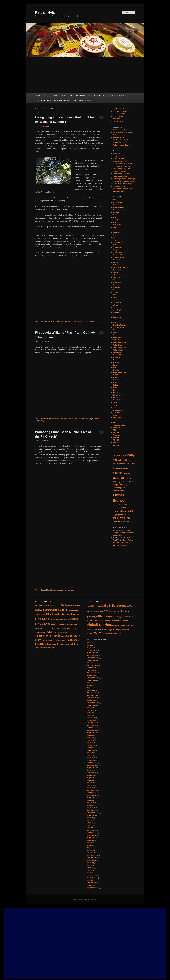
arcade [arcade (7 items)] (119, 455)
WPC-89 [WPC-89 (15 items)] (47, 648)
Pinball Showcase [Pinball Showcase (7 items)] (62, 632)
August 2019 (91, 733)
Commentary (118, 247)
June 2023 (90, 663)
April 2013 (90, 848)
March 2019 (91, 743)
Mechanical (117, 302)
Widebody (117, 430)
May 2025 (90, 645)
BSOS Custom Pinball (43, 101)
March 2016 (91, 788)
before (43, 419)
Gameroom (117, 287)
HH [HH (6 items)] (130, 478)
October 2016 (92, 775)
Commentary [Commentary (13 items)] (73, 610)
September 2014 (93, 813)
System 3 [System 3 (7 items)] (50, 640)
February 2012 (92, 875)
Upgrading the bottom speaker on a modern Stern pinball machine (123, 189)
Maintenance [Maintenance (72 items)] (57, 624)
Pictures (116, 335)
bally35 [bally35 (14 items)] (118, 460)
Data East (116, 260)
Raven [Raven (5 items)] (124, 508)
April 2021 (90, 688)
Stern (115, 388)
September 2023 (93, 658)
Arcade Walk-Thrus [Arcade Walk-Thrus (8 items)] (49, 606)
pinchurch (60, 590)
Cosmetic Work (118, 255)
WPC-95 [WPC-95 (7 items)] (53, 648)
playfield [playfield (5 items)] (124, 505)
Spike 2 (116, 385)
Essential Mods (118, 270)
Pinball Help (45, 12)
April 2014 (90, 825)
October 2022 (92, 668)
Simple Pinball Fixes (120, 372)
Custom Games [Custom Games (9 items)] (40, 615)
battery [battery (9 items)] (126, 460)
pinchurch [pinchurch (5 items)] (117, 505)
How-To (54, 322)
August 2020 (91, 705)
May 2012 (90, 868)
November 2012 (92, 858)
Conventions (118, 252)
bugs (115, 240)
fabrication (117, 275)
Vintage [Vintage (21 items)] (75, 644)
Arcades (116, 212)
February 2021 (92, 693)
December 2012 (92, 855)
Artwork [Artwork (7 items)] (58, 606)
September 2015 (93, 795)
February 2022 (92, 673)
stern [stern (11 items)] (123, 511)
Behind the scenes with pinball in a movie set (109, 96)
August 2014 (91, 815)
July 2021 (90, 683)
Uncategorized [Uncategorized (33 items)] (50, 644)
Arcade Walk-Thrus (120, 210)
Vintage (116, 420)
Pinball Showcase (119, 347)
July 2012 (90, 863)
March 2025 (91, 648)
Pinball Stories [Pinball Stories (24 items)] (99, 625)
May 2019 (90, 738)
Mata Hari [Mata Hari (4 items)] (132, 482)
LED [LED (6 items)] (123, 482)
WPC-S (115, 443)
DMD (115, 265)
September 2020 (93, 703)
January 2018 (92, 760)
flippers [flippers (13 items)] (118, 473)
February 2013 (92, 853)
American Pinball (119, 207)
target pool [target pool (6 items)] (117, 515)
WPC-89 (116, 437)
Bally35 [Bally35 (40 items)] (39, 610)
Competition (117, 250)
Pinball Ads (117, 337)
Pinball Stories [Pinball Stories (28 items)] (43, 636)
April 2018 (90, 755)
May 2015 (90, 805)
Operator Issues (119, 327)
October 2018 (92, 748)
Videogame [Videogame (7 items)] (67, 644)
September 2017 (93, 765)
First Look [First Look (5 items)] (122, 469)
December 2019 (92, 723)
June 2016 (90, 783)
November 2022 (92, 665)
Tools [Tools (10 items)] (78, 640)
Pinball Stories (118, 350)
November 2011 (92, 883)
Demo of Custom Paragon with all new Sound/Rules (124, 533)
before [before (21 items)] (48, 610)
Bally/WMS (117, 225)
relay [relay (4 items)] (128, 508)
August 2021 (91, 680)
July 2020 (90, 708)
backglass (117, 220)
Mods (115, 307)
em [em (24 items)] (115, 468)
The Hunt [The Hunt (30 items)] (71, 640)
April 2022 (90, 670)
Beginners (117, 232)
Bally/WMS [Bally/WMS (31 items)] (74, 605)
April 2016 (90, 785)
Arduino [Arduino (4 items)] (124, 456)
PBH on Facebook (119, 114)
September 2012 (93, 860)
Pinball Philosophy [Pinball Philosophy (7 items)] (41, 632)
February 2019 (92, 745)
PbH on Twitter (118, 121)
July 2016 (90, 780)
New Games (117, 317)
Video (115, 415)
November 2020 (92, 698)
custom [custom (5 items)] (132, 464)
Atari (115, 217)
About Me (47, 96)
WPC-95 (116, 440)
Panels (115, 332)
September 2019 (93, 730)
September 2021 (93, 678)
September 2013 (93, 835)
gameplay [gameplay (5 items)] (126, 473)
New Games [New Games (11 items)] (52, 629)
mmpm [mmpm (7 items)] (116, 485)
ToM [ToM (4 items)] (128, 515)
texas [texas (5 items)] (124, 515)
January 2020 (92, 720)
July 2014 (90, 818)
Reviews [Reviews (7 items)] (63, 636)
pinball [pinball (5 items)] (123, 488)
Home (38, 96)
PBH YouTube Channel (121, 111)
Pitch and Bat (118, 355)
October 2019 (92, 728)
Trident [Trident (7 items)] (116, 518)
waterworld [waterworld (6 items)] (117, 521)
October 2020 (92, 700)
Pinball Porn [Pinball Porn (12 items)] (52, 632)
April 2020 (90, 715)
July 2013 (90, 840)
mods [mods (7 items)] (122, 485)
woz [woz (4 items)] (128, 521)
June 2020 (90, 710)
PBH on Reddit (118, 116)
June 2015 (90, 803)
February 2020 (92, 718)
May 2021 (90, 685)
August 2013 (91, 838)
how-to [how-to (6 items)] (116, 482)
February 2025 (92, 650)
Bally (115, 222)
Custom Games (118, 257)
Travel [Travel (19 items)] (38, 644)
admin (115, 545)
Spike (115, 383)
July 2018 (90, 753)
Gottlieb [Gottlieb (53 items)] (73, 619)
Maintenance (118, 300)
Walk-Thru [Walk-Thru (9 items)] (125, 518)
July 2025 (90, 643)
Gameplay (117, 285)
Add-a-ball (117, 205)
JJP (114, 295)
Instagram (117, 119)
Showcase (117, 370)
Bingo (115, 235)
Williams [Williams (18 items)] (39, 648)
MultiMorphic (118, 310)
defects (116, 262)
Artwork (116, 215)
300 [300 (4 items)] (114, 456)
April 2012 (90, 870)
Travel (115, 408)
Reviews (116, 363)
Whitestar (116, 428)
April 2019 (90, 740)
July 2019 (90, 735)
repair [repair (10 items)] (116, 511)
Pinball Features (119, 340)
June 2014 (90, 820)
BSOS (115, 237)
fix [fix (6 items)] (127, 469)
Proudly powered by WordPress (85, 900)
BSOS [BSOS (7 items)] (116, 464)
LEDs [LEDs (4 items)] (126, 482)
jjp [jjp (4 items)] (120, 482)
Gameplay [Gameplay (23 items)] (55, 619)
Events (44, 590)
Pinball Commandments (122, 145)
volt (114, 423)
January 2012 (92, 878)
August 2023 (91, 660)
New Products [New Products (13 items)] (63, 629)
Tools (115, 405)
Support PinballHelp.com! (82, 101)
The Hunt (116, 403)
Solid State (61, 322)
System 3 (68, 322)
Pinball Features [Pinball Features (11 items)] (76, 629)
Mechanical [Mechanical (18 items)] (72, 625)
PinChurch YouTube (120, 130)
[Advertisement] (85, 75)
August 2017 (91, 768)
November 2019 (92, 725)
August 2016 (91, 778)
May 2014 (90, 823)
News (115, 323)
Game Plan (117, 282)
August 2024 (91, 653)
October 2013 (92, 833)
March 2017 (91, 770)
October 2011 (92, 885)
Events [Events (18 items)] (76, 615)
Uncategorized (118, 410)
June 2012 (90, 865)
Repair (115, 360)
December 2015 (92, 790)
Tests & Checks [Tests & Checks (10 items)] (59, 640)
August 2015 (91, 798)
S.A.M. (115, 365)
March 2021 (91, 690)
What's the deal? (119, 425)
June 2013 (90, 843)
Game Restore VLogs (83, 96)
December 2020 (92, 695)
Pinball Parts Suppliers (62, 101)
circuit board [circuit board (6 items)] (124, 464)
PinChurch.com (119, 137)
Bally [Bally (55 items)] (64, 605)
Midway (116, 305)
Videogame (117, 417)
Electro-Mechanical (53, 419)
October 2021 (92, 675)
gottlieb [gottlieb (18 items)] (118, 478)
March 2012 (91, 873)
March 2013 (91, 850)
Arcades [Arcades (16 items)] (39, 606)
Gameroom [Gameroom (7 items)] (64, 619)
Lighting (116, 297)
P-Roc (115, 330)
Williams (85, 419)
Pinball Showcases (120, 176)
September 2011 (93, 888)
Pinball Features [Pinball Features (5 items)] (119, 491)
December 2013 (92, 828)
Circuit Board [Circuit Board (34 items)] (59, 610)
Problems (116, 357)
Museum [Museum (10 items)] (44, 629)
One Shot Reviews (120, 325)
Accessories (117, 202)
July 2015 (90, 800)
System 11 (117, 395)
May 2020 (90, 713)
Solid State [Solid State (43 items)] (73, 636)
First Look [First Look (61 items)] (42, 619)
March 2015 (91, 808)
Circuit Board (46, 322)
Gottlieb (70, 419)
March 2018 (91, 758)
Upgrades (116, 412)
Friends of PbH (67, 96)
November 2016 (92, 773)
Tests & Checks (119, 400)
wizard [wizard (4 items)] (124, 521)
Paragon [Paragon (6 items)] (116, 488)
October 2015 (92, 793)
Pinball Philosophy (120, 343)
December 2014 (92, 810)
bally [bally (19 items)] (131, 455)
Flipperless (117, 280)
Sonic (115, 377)
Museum (116, 312)
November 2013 (92, 830)
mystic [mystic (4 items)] (127, 485)
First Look (64, 419)
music (54, 590)
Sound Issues (118, 380)
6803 (115, 200)
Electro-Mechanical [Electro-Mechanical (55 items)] (59, 614)
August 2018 (91, 750)
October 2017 (92, 763)
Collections (117, 245)
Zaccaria (116, 445)
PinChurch (117, 352)
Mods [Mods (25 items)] (38, 629)
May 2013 (90, 845)
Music (115, 315)
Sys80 (115, 390)
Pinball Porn (117, 345)
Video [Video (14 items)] (61, 644)
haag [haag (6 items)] (127, 478)
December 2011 (92, 880)
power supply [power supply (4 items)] (117, 508)
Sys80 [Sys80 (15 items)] (45, 640)
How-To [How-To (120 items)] (41, 624)
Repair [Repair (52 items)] (56, 636)
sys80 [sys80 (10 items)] (130, 511)
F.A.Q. (56, 96)
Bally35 (116, 227)
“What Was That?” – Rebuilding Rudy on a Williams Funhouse (123, 540)
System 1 (116, 392)
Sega (115, 367)
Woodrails (117, 435)
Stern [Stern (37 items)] (38, 640)
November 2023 (92, 655)
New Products (118, 320)
